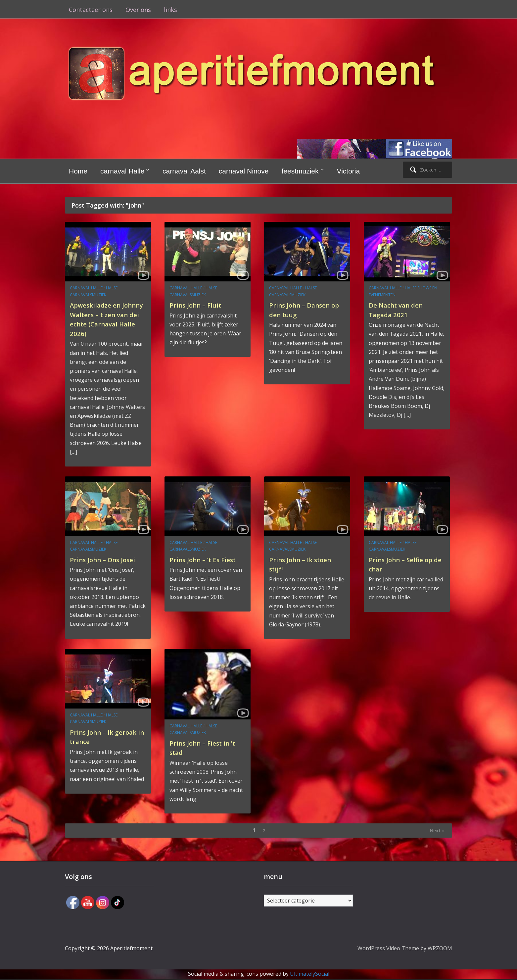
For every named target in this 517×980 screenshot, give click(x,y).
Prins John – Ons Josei (108, 559)
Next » (435, 831)
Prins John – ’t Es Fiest (198, 564)
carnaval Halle (122, 171)
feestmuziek (300, 171)
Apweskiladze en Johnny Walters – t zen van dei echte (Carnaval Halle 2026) (108, 319)
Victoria (349, 171)
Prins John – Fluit (199, 305)
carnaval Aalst (184, 171)
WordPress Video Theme (388, 950)
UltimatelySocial (310, 975)
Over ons (138, 10)
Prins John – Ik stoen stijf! (305, 564)
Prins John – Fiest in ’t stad (208, 747)
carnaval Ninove (244, 171)
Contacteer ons (91, 10)
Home (78, 171)
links (170, 10)
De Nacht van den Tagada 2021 (400, 309)
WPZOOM (440, 950)
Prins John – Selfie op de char (406, 564)
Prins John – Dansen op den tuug (304, 309)
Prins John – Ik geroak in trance (99, 736)
